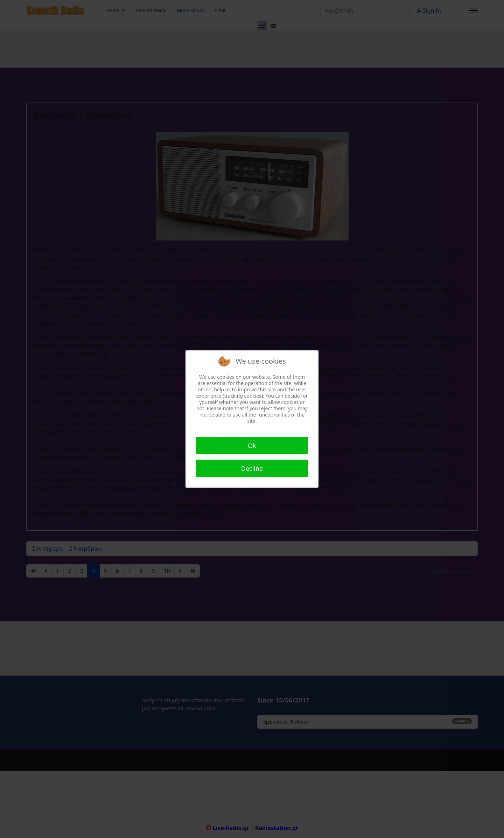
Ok (252, 446)
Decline (252, 468)
